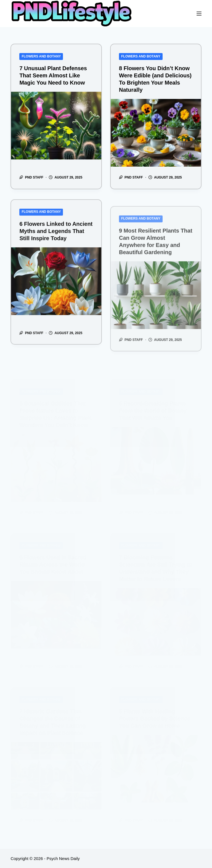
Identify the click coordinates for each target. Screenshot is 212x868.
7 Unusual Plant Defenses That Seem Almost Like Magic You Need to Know (53, 75)
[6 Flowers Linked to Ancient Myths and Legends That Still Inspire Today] (56, 291)
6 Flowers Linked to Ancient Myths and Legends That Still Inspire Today (56, 240)
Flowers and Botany (41, 56)
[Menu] (199, 14)
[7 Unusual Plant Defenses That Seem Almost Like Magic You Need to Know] (56, 126)
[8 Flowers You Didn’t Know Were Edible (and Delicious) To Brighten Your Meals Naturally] (156, 133)
